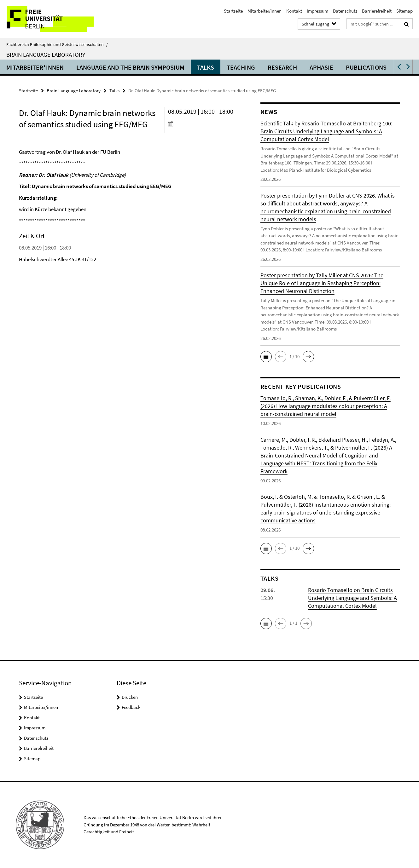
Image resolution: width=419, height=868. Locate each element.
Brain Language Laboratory (46, 55)
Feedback (131, 707)
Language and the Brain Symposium (130, 67)
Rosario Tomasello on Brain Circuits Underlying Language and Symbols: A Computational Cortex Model (352, 598)
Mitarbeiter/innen (265, 11)
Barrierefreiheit (377, 11)
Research (282, 67)
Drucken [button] (130, 697)
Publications (366, 67)
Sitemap (404, 11)
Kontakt (294, 11)
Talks (206, 67)
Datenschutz (345, 11)
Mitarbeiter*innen (35, 67)
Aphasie (321, 67)
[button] (399, 67)
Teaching (241, 67)
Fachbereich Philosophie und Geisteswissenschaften (57, 44)
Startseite (233, 11)
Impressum (317, 11)
